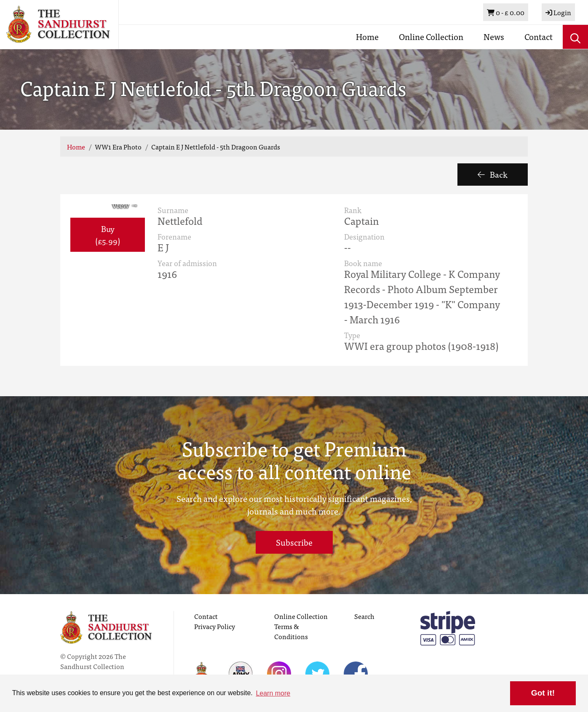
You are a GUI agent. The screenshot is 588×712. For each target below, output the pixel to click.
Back (493, 174)
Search (364, 616)
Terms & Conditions (291, 631)
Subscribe (294, 542)
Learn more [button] (273, 693)
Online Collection (431, 36)
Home (367, 36)
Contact (539, 36)
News (494, 36)
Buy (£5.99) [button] (108, 235)
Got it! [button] (543, 693)
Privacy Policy (215, 626)
